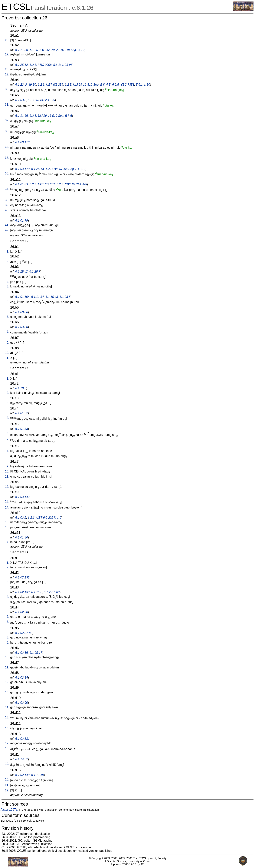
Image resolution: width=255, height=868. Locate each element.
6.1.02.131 (22, 739)
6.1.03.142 (22, 497)
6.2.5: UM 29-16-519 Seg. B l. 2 (63, 50)
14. (7, 507)
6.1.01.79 (22, 221)
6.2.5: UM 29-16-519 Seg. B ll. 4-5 (88, 85)
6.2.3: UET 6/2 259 (50, 85)
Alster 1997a (9, 810)
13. (7, 501)
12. (7, 487)
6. (8, 301)
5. (8, 286)
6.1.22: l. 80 (52, 592)
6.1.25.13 (38, 169)
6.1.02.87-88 (24, 633)
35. (7, 158)
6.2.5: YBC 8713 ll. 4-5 (72, 184)
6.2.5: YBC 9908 (41, 65)
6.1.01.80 (22, 537)
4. (8, 282)
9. (8, 343)
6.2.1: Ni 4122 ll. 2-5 (41, 100)
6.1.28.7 (35, 272)
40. (7, 210)
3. (8, 276)
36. (7, 173)
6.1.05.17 (36, 653)
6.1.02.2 (21, 518)
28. (7, 69)
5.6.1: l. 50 (143, 85)
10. (7, 353)
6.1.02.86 (22, 653)
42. (7, 230)
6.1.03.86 (22, 312)
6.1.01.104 (22, 297)
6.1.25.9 (35, 50)
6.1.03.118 (22, 142)
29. (7, 74)
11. (7, 358)
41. (7, 225)
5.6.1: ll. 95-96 (63, 65)
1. (8, 252)
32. (7, 120)
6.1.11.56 (22, 50)
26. (7, 40)
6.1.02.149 (22, 775)
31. (7, 105)
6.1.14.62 (22, 759)
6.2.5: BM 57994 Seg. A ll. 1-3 (65, 169)
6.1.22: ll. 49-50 (26, 85)
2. (8, 261)
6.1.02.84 (22, 678)
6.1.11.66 (22, 116)
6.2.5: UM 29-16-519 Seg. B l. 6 (51, 116)
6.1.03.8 (21, 100)
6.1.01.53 (22, 429)
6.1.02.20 (22, 612)
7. (8, 317)
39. (7, 205)
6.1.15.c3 (52, 297)
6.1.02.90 (22, 703)
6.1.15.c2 (21, 272)
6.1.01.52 (22, 413)
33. (7, 131)
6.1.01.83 (22, 184)
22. (7, 790)
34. (7, 147)
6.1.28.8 (65, 297)
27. (7, 54)
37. (7, 189)
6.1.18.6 (21, 388)
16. (7, 527)
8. (8, 331)
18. (7, 748)
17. (7, 542)
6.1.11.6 (37, 592)
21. (7, 785)
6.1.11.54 (38, 297)
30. (7, 89)
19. (7, 764)
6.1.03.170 (22, 169)
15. (7, 522)
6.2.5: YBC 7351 (123, 85)
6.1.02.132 (22, 577)
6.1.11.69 (38, 775)
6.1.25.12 (22, 65)
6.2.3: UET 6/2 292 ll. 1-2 (45, 518)
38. (7, 200)
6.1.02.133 (22, 592)
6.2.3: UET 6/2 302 (42, 184)
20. (7, 779)
